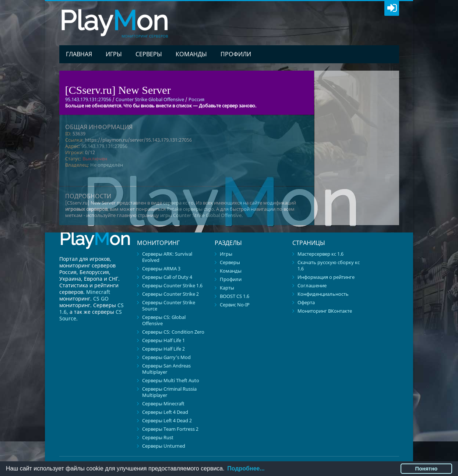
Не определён (107, 165)
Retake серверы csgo (190, 209)
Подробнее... (246, 468)
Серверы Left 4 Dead (165, 412)
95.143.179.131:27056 (104, 146)
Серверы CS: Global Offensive (164, 320)
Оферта (306, 302)
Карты (227, 288)
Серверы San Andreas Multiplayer (166, 369)
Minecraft (98, 292)
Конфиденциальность (323, 294)
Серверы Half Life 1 (163, 340)
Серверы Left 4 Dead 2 (167, 420)
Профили (236, 54)
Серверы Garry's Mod (166, 357)
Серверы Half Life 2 (163, 349)
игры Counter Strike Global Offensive (201, 215)
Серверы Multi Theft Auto (171, 380)
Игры (114, 54)
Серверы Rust (158, 437)
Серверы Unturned (164, 446)
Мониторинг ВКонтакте (325, 311)
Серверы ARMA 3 (161, 269)
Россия (196, 99)
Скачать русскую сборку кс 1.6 (329, 265)
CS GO (101, 299)
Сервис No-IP (235, 305)
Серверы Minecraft (163, 404)
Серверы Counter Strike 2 (170, 294)
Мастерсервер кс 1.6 (320, 254)
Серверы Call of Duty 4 (167, 277)
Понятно (427, 469)
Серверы (149, 54)
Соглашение (312, 285)
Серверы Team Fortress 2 (170, 429)
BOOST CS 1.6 (235, 296)
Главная (79, 54)
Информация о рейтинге (326, 277)
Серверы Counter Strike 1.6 (172, 285)
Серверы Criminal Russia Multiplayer (169, 392)
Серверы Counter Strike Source (169, 306)
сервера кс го (178, 203)
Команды (191, 54)
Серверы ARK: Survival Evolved (167, 257)
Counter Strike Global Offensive (150, 99)
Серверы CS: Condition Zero (173, 332)
